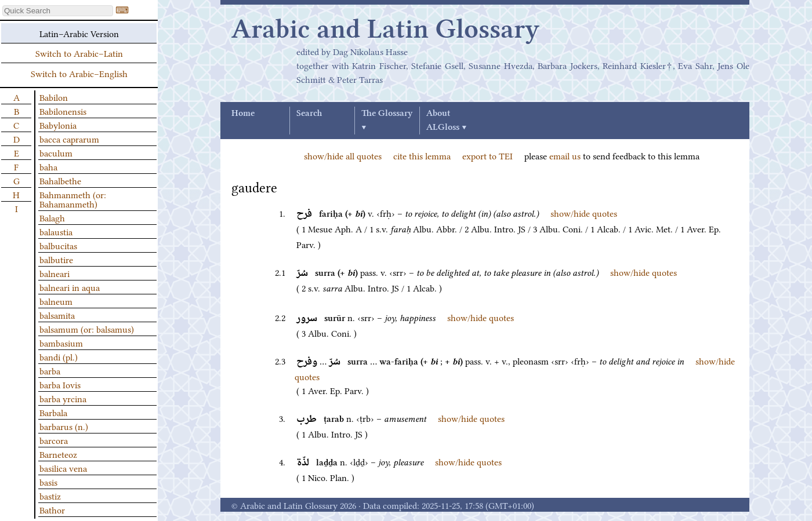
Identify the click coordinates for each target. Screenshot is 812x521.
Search (309, 114)
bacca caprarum (69, 139)
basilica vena (63, 468)
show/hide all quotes (343, 155)
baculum (56, 152)
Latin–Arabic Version (79, 33)
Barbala (53, 412)
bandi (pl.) (59, 356)
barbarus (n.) (64, 426)
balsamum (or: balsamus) (87, 329)
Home (243, 114)
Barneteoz (58, 454)
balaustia (56, 231)
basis (48, 482)
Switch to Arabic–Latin (79, 53)
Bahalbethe (60, 180)
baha (48, 166)
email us (565, 155)
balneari (55, 273)
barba (50, 370)
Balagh (52, 217)
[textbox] (58, 11)
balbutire (56, 259)
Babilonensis (63, 111)
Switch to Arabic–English (79, 73)
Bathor (52, 509)
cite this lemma (422, 155)
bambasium (61, 343)
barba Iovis (60, 384)
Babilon (54, 97)
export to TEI (487, 155)
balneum (56, 301)
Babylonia (58, 125)
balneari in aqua (70, 287)
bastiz (50, 496)
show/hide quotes (584, 213)
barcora (54, 440)
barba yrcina (63, 398)
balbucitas (58, 245)
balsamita (57, 315)
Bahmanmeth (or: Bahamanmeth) (73, 199)
